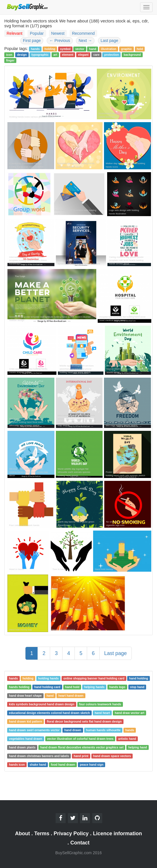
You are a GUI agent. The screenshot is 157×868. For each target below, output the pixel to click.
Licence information (117, 834)
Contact (80, 843)
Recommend (83, 33)
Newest (58, 33)
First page (32, 41)
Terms (42, 834)
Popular (37, 33)
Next (85, 41)
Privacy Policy (71, 834)
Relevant (14, 33)
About (23, 834)
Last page (109, 41)
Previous (60, 41)
